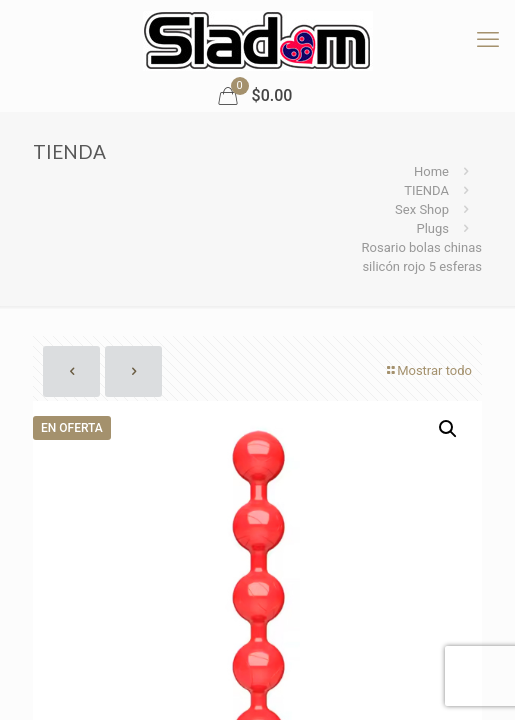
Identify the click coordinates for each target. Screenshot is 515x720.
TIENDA (426, 190)
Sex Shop (422, 209)
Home (431, 171)
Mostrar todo (428, 370)
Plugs (432, 228)
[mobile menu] (488, 40)
